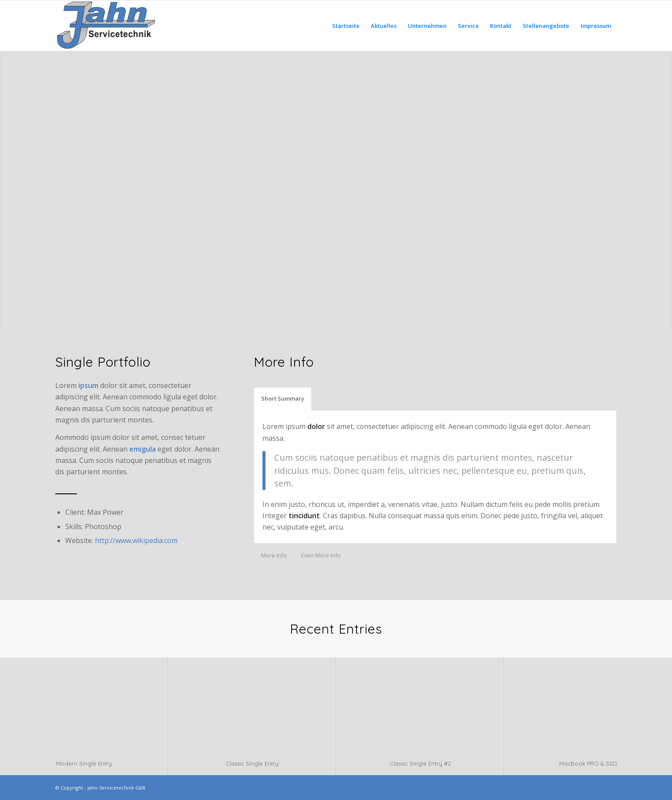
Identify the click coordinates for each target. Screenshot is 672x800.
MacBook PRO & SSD (588, 763)
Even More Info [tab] (321, 555)
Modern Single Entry (84, 763)
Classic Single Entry (252, 763)
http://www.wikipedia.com (136, 540)
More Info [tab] (274, 555)
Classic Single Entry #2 (420, 763)
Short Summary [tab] (283, 398)
